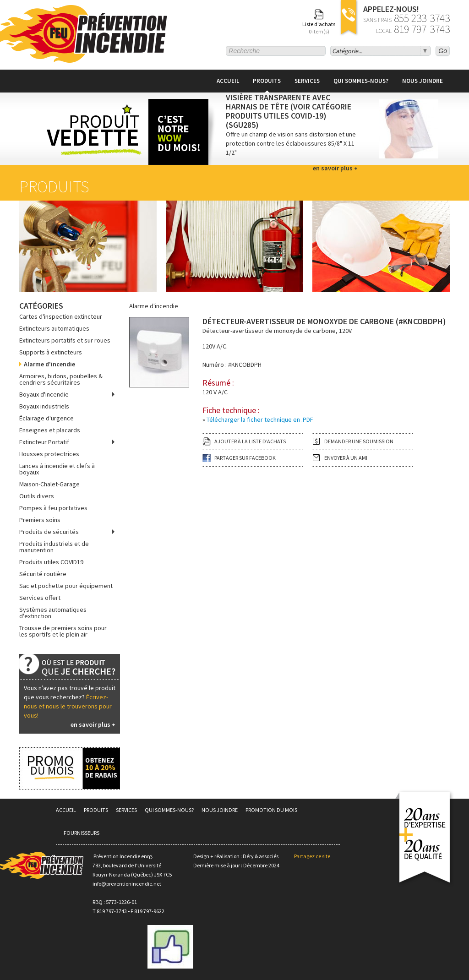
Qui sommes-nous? (361, 81)
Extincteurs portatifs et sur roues (65, 340)
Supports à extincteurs (51, 352)
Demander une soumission (359, 441)
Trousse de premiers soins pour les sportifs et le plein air (63, 631)
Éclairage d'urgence (46, 418)
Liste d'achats (319, 28)
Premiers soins (40, 520)
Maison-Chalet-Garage (49, 484)
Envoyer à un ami (346, 458)
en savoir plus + (93, 724)
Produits (267, 81)
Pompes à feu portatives (53, 508)
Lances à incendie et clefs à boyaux (57, 469)
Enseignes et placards (50, 430)
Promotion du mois (271, 810)
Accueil (228, 81)
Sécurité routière (43, 574)
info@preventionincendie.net (127, 884)
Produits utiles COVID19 (51, 562)
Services (307, 81)
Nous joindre (423, 81)
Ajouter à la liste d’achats (250, 441)
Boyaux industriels (44, 406)
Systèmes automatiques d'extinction (53, 613)
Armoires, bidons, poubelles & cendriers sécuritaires (61, 379)
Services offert (40, 598)
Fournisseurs (82, 833)
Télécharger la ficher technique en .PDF (260, 419)
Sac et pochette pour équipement (66, 586)
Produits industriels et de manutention (54, 547)
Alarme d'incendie (49, 364)
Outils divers (37, 496)
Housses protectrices (49, 454)
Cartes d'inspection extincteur (61, 316)
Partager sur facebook (245, 458)
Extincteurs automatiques (54, 328)
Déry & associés (261, 856)
